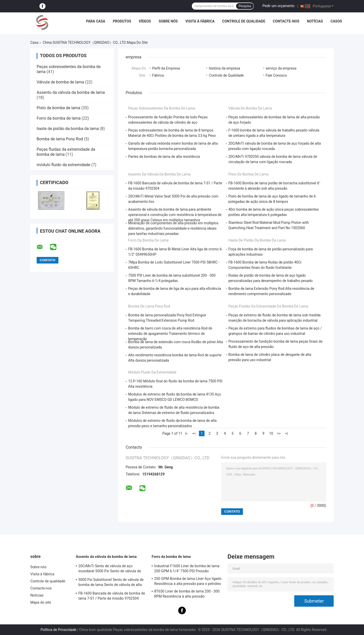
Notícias (315, 21)
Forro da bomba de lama (59, 118)
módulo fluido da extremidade (63, 165)
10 (271, 433)
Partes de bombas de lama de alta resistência (164, 157)
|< (186, 433)
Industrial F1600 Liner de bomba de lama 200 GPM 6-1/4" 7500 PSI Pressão (187, 568)
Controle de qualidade (244, 21)
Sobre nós (168, 21)
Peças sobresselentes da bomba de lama (162, 108)
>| (287, 433)
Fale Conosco (276, 75)
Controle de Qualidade (226, 75)
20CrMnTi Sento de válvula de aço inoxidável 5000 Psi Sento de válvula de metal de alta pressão (110, 569)
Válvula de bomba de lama (60, 82)
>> (279, 433)
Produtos (122, 21)
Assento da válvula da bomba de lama (71, 92)
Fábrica (158, 75)
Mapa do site (41, 602)
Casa (34, 42)
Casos (336, 21)
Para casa (96, 21)
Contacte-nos (286, 21)
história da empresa (224, 68)
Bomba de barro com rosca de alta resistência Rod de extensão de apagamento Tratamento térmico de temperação (170, 334)
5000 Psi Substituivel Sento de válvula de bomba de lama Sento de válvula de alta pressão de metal (111, 583)
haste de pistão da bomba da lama (68, 129)
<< (194, 433)
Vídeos (145, 21)
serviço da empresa (281, 68)
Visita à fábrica (200, 21)
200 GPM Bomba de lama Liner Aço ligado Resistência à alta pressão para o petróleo (188, 581)
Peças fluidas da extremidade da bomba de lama (268, 306)
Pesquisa (245, 6)
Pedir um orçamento (278, 6)
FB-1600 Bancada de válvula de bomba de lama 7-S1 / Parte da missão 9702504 (112, 596)
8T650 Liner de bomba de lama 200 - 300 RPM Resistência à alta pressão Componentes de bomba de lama (187, 595)
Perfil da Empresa (166, 68)
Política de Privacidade (58, 630)
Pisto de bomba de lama (59, 108)
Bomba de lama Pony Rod (60, 139)
